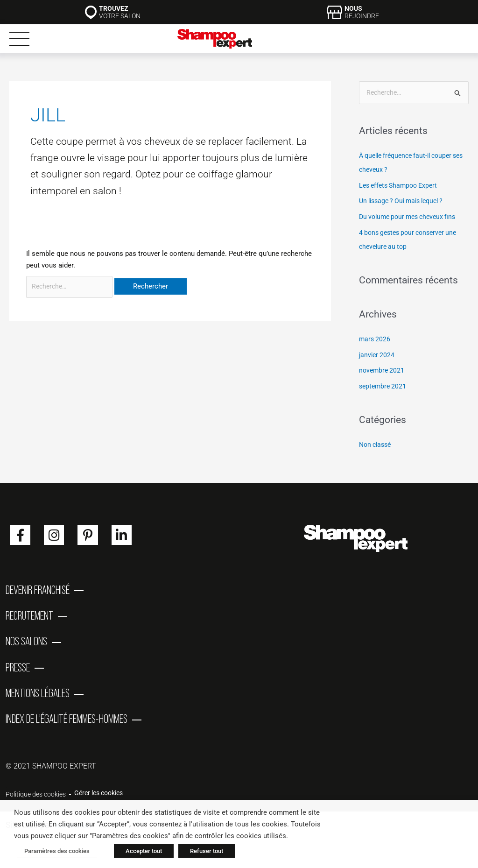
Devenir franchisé (38, 591)
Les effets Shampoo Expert (401, 186)
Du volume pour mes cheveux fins (411, 217)
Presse (18, 675)
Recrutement (29, 619)
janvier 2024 (378, 355)
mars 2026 (375, 339)
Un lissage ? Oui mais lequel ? (406, 202)
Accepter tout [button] (138, 852)
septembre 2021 (384, 387)
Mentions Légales (38, 703)
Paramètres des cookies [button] (54, 852)
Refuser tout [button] (201, 852)
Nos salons (26, 647)
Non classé (377, 445)
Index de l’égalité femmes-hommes (67, 731)
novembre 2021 (383, 371)
